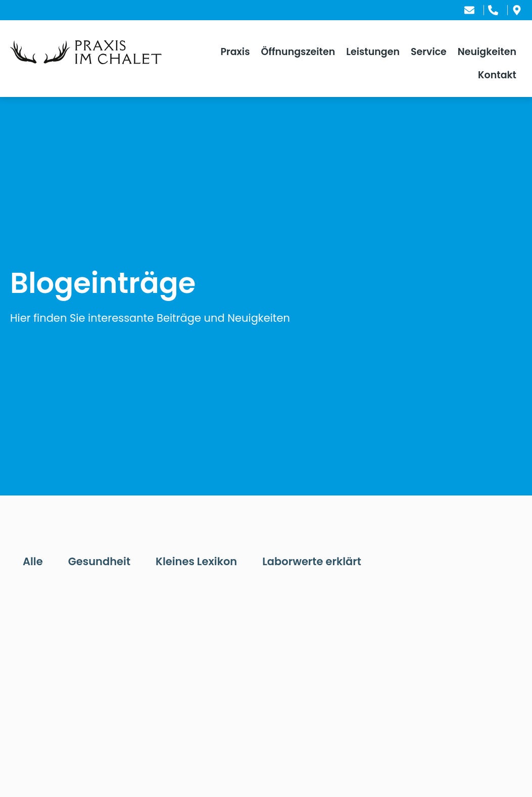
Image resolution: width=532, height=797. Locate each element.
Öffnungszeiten (298, 52)
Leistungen (373, 52)
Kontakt (497, 75)
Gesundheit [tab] (99, 561)
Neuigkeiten (487, 52)
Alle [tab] (33, 561)
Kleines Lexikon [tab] (196, 561)
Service (429, 52)
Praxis (235, 52)
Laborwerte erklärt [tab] (312, 561)
